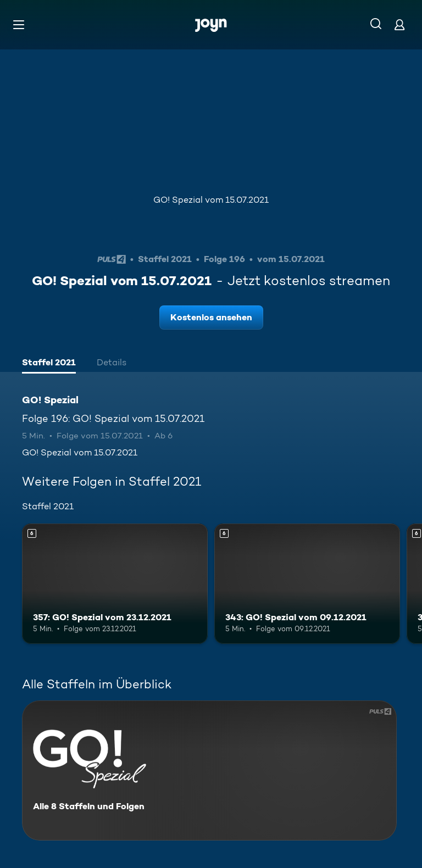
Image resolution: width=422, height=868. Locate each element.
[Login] (399, 24)
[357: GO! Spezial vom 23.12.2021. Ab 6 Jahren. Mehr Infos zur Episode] (115, 584)
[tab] (49, 364)
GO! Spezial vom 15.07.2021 (211, 200)
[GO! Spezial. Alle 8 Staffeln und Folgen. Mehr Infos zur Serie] (209, 770)
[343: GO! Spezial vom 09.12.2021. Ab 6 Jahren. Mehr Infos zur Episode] (307, 584)
